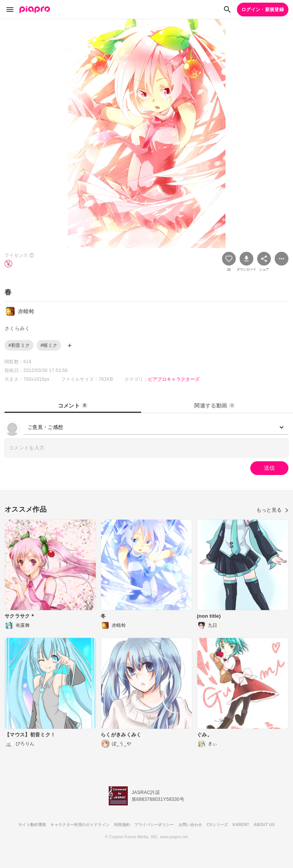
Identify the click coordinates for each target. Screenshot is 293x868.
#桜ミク (49, 345)
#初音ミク (19, 345)
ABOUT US (264, 825)
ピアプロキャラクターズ (174, 379)
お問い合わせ (190, 825)
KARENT (241, 825)
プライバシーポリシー (154, 825)
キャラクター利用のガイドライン (80, 825)
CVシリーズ (217, 825)
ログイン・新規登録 (263, 10)
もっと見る (272, 510)
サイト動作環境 (32, 825)
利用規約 (122, 825)
